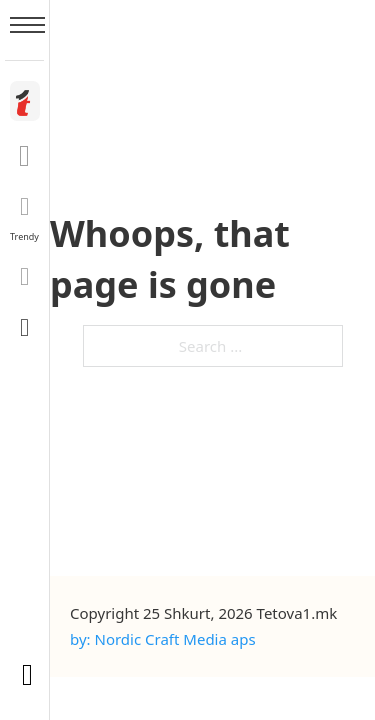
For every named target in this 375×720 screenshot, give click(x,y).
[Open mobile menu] (27, 25)
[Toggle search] (25, 327)
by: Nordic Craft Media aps (163, 639)
